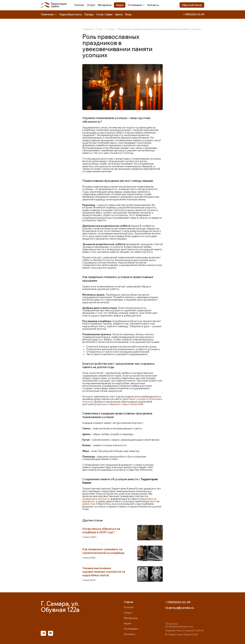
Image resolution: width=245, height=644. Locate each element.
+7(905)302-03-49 (194, 14)
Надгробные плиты (71, 14)
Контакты (153, 5)
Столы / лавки (104, 14)
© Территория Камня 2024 (182, 634)
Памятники (49, 14)
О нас (99, 29)
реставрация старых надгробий (123, 404)
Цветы (119, 14)
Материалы (105, 5)
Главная (87, 29)
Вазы (128, 14)
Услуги (91, 5)
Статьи (110, 29)
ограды (141, 399)
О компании (136, 5)
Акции (120, 5)
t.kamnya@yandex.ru (179, 608)
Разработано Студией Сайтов (184, 630)
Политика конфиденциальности (179, 625)
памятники (129, 399)
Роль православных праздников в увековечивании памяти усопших (159, 29)
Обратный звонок (192, 5)
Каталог (79, 5)
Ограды (89, 14)
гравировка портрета (96, 499)
